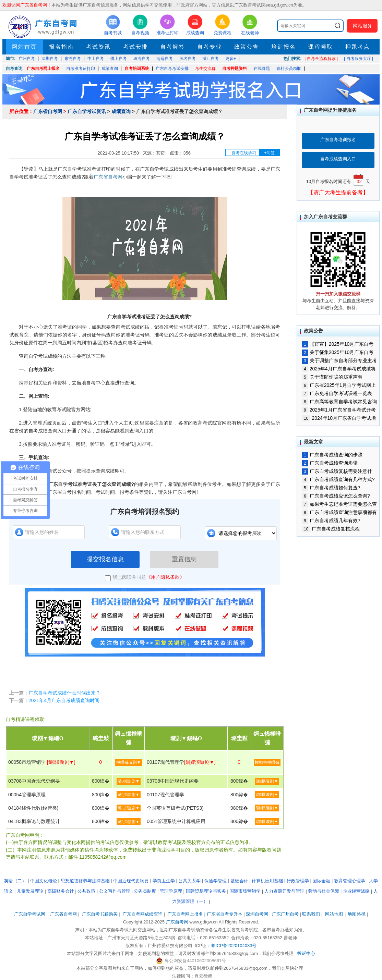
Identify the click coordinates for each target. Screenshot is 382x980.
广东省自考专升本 (225, 914)
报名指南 (61, 47)
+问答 (269, 153)
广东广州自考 (285, 914)
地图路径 (357, 914)
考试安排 (135, 47)
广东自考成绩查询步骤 (330, 463)
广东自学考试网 (30, 914)
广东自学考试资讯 (87, 111)
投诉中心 (306, 953)
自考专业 (210, 47)
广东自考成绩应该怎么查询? (336, 496)
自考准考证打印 (81, 69)
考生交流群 (205, 69)
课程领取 (321, 47)
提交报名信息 (105, 559)
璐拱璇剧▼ (129, 781)
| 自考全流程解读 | (321, 59)
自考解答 (172, 47)
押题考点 (358, 47)
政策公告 (247, 47)
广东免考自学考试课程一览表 (337, 393)
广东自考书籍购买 (100, 914)
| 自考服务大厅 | (359, 59)
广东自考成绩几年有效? (331, 520)
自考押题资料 (235, 69)
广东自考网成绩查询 (142, 914)
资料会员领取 (289, 69)
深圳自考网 (257, 914)
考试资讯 (98, 47)
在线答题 (262, 69)
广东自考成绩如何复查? (331, 488)
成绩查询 (110, 69)
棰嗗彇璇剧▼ (129, 762)
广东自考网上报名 (43, 69)
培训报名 (284, 47)
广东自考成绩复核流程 (331, 529)
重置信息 (184, 559)
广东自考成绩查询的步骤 (332, 455)
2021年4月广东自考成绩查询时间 (64, 700)
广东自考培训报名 (338, 140)
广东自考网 (177, 922)
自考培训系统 (137, 69)
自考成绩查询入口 (338, 159)
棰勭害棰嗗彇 (267, 762)
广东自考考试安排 (172, 69)
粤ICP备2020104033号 (234, 946)
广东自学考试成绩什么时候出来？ (64, 693)
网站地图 (334, 914)
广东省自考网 (48, 111)
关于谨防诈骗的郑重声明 (332, 377)
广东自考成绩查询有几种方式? (338, 479)
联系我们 (311, 914)
